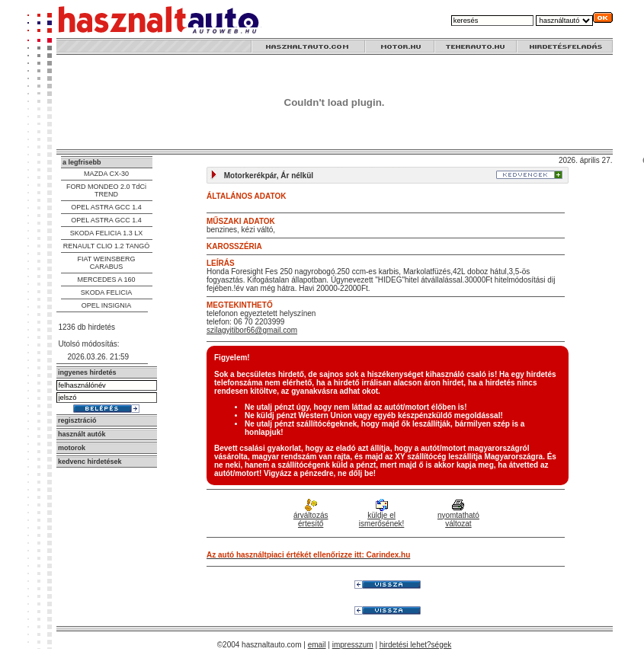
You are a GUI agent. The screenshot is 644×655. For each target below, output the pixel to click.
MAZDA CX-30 (106, 174)
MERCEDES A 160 (106, 280)
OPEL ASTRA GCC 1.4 (106, 207)
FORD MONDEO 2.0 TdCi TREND (106, 190)
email (317, 645)
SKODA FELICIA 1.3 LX (107, 233)
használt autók (82, 434)
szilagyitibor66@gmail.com (252, 330)
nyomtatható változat (458, 514)
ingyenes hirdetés (87, 372)
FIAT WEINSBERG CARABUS (106, 263)
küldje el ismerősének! (381, 514)
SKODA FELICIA (107, 292)
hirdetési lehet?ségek (416, 645)
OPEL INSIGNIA (107, 305)
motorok (72, 448)
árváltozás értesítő (311, 514)
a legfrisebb (82, 162)
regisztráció (77, 420)
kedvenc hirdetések (90, 462)
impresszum (353, 645)
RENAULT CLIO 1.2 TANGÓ (106, 246)
